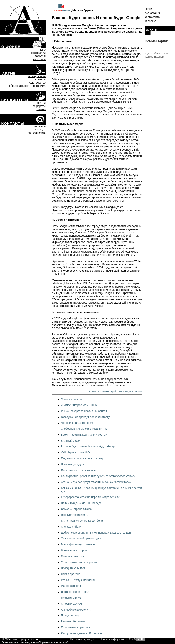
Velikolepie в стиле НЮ (75, 452)
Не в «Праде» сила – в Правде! (81, 503)
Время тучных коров (74, 550)
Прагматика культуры (54, 642)
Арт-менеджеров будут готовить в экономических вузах (96, 482)
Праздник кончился (73, 568)
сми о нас (39, 59)
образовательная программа (27, 86)
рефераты (39, 106)
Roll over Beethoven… (75, 515)
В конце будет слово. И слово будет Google (88, 447)
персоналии (38, 53)
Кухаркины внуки (72, 598)
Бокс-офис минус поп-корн (78, 544)
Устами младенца (72, 399)
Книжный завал (71, 441)
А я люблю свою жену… (76, 610)
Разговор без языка (73, 621)
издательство (37, 83)
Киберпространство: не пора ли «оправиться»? (91, 497)
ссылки (41, 109)
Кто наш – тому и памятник (78, 580)
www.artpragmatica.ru (25, 639)
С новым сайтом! (72, 604)
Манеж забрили (71, 586)
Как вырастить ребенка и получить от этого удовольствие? (98, 476)
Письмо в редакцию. (83, 639)
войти (148, 9)
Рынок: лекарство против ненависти (84, 411)
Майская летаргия (72, 556)
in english (151, 21)
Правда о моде (70, 616)
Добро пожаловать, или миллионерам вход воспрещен (96, 533)
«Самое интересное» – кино (79, 405)
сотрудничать (37, 133)
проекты (40, 79)
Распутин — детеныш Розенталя (82, 633)
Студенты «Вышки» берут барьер (82, 458)
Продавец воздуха (72, 464)
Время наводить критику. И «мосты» (84, 435)
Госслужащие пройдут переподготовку (85, 417)
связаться (39, 126)
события (40, 56)
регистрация (153, 13)
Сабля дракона (70, 574)
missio (42, 50)
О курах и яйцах (71, 527)
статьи (41, 103)
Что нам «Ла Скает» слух (77, 423)
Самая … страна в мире (76, 509)
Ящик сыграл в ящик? (75, 592)
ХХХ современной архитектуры (81, 539)
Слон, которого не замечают (79, 470)
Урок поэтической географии (79, 562)
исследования (37, 76)
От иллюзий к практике (75, 627)
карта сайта (152, 17)
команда (40, 130)
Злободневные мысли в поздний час (84, 429)
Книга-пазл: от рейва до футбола (82, 521)
